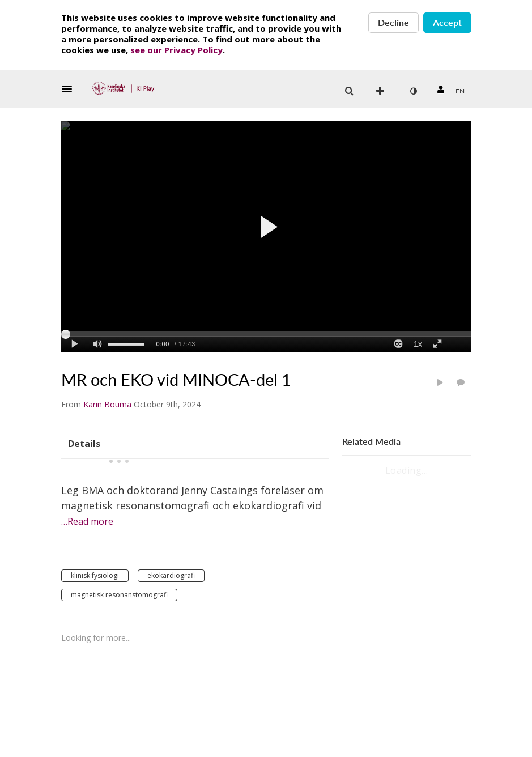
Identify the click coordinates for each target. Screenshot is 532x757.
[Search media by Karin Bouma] (107, 404)
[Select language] (460, 91)
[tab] (84, 443)
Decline (393, 22)
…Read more (87, 521)
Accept (447, 22)
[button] (70, 89)
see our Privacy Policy (176, 50)
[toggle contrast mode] (414, 91)
